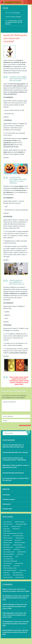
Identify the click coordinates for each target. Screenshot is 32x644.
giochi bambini (7, 545)
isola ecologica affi (7, 563)
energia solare (20, 554)
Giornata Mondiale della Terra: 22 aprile (15, 452)
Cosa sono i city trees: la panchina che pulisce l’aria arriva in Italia (16, 598)
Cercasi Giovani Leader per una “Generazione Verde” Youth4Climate (14, 459)
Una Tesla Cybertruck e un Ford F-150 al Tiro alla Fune (16, 479)
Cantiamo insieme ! (9, 499)
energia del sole (16, 529)
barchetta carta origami (20, 543)
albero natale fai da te (21, 547)
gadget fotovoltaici (22, 552)
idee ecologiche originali (21, 524)
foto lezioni (6, 526)
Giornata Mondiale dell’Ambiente (13, 473)
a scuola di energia (7, 540)
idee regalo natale (20, 538)
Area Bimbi (6, 495)
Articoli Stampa (16, 13)
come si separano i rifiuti (9, 552)
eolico (17, 556)
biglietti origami (7, 566)
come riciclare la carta (8, 559)
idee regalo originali (8, 556)
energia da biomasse (18, 545)
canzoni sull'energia (8, 577)
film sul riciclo (18, 540)
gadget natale (6, 529)
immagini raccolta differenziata (10, 561)
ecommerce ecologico (20, 522)
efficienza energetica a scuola (10, 568)
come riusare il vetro (8, 524)
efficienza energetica (8, 538)
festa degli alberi (7, 550)
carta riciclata (17, 566)
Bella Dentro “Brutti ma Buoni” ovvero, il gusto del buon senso (16, 466)
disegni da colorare (20, 577)
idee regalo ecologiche (18, 536)
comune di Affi (6, 575)
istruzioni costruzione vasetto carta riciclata (13, 533)
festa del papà (23, 570)
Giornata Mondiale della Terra (10, 570)
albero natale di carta (8, 547)
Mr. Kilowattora (7, 596)
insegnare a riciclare (16, 526)
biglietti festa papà (7, 543)
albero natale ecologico (18, 575)
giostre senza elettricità (8, 554)
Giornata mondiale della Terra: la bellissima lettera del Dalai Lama (13, 446)
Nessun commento (16, 17)
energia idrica (6, 573)
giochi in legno (7, 536)
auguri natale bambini (17, 573)
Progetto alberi (7, 509)
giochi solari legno (7, 522)
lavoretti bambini (13, 21)
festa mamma (17, 550)
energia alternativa (19, 563)
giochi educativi (7, 531)
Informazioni (7, 504)
